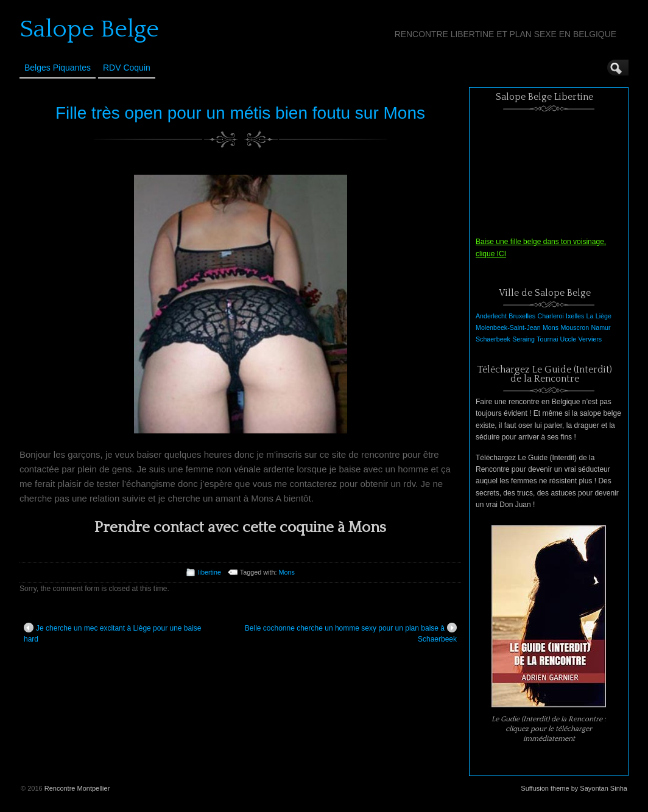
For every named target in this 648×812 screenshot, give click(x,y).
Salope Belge (89, 29)
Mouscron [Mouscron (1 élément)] (575, 327)
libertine (210, 572)
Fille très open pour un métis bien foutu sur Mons (240, 113)
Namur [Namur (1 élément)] (601, 327)
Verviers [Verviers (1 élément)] (590, 339)
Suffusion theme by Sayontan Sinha (574, 788)
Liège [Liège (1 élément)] (604, 316)
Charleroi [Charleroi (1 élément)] (550, 316)
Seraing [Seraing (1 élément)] (523, 339)
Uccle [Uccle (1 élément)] (569, 339)
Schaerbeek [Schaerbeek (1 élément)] (493, 339)
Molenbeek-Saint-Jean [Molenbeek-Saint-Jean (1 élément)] (508, 327)
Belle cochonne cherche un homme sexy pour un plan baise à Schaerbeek (351, 633)
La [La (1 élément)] (590, 316)
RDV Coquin (127, 68)
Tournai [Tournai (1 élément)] (547, 339)
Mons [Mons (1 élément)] (551, 327)
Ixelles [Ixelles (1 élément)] (575, 316)
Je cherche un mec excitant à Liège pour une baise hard (113, 633)
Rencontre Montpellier (77, 788)
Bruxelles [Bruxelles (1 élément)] (522, 316)
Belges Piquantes (58, 68)
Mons (286, 572)
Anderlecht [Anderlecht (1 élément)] (491, 316)
